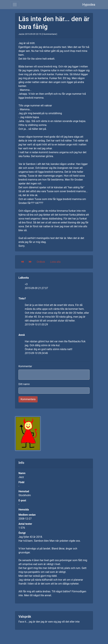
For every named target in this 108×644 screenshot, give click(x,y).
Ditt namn (24, 384)
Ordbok (41, 262)
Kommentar (25, 366)
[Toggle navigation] (15, 5)
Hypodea (89, 5)
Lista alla (55, 262)
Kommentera (28, 399)
